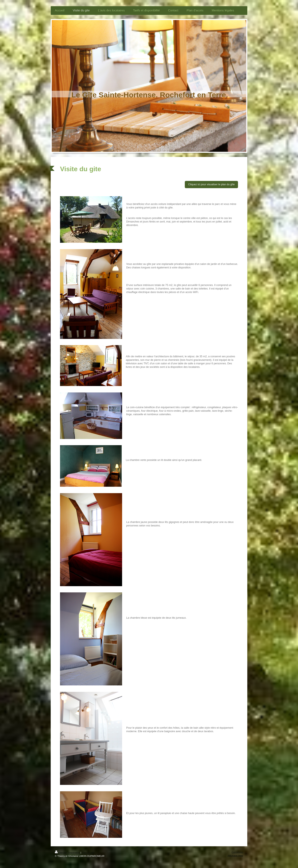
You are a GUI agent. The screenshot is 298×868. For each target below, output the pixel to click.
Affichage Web (235, 855)
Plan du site (88, 852)
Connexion (237, 852)
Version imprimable (68, 852)
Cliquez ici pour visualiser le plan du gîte (211, 184)
